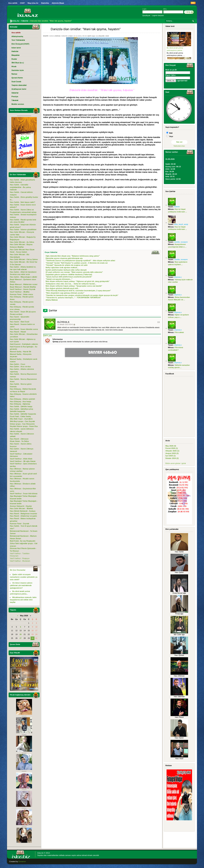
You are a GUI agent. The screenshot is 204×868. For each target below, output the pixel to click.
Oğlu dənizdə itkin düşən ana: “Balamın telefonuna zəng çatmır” (73, 256)
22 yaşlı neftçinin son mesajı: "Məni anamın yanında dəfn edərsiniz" (74, 272)
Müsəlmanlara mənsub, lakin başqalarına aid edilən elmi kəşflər (23, 600)
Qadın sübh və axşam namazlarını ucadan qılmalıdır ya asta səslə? (24, 577)
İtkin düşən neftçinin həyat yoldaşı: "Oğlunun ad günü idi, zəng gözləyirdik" (78, 281)
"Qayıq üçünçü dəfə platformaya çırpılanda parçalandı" (69, 277)
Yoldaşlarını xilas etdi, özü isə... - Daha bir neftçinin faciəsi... (71, 284)
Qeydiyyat (146, 15)
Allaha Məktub (52, 300)
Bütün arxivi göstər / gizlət (176, 463)
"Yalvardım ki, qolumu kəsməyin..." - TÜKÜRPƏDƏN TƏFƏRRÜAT (73, 298)
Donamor (22, 861)
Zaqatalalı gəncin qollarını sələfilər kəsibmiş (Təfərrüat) (69, 274)
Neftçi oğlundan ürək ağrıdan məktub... (62, 268)
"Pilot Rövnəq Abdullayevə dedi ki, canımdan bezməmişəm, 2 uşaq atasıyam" (78, 291)
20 (21, 634)
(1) (97, 36)
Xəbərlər (64, 36)
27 (21, 638)
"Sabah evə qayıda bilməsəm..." (59, 279)
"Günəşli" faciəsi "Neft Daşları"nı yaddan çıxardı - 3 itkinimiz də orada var (77, 263)
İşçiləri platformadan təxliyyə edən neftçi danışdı (66, 270)
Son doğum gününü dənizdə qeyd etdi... (62, 288)
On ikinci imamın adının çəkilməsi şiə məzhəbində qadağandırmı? (21, 585)
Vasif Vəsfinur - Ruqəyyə (20, 558)
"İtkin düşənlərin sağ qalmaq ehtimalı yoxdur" (65, 293)
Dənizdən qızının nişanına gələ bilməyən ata (64, 258)
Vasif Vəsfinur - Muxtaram (20, 561)
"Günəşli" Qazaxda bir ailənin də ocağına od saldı (67, 265)
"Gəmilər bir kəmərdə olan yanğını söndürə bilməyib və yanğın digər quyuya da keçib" (82, 295)
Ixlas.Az (40, 853)
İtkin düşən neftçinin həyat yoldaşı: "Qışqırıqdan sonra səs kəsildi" (74, 286)
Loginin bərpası (158, 15)
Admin (52, 36)
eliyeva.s (63, 322)
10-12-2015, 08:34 (80, 36)
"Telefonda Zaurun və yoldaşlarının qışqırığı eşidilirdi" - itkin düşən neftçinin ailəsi (80, 261)
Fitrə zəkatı (179, 332)
